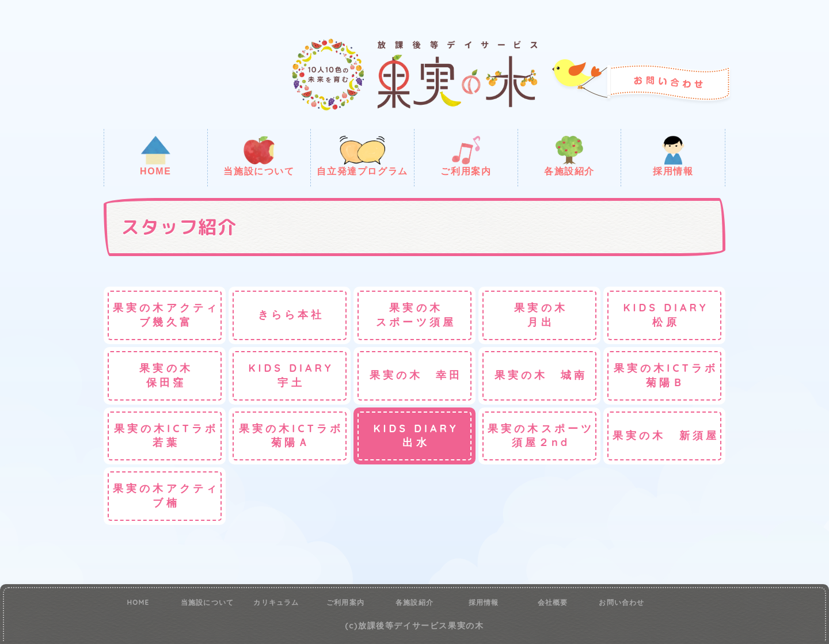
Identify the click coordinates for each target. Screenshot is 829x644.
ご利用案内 (466, 156)
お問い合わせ (621, 603)
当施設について (259, 156)
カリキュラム (276, 603)
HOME (155, 156)
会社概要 (553, 603)
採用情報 (673, 156)
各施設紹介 (569, 156)
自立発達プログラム (362, 156)
